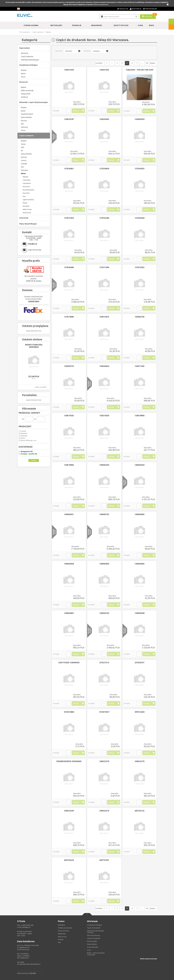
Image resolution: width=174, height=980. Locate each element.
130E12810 (104, 317)
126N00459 (140, 119)
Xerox (23, 77)
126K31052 (104, 70)
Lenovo (24, 160)
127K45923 (140, 169)
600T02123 (140, 811)
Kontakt (61, 939)
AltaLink (25, 177)
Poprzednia (94, 63)
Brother (24, 70)
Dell (22, 147)
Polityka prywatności (65, 928)
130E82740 (140, 317)
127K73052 (140, 267)
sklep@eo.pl (33, 244)
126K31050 (69, 70)
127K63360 (140, 218)
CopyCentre (27, 183)
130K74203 (69, 416)
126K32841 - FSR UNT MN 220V (140, 70)
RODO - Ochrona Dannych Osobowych (96, 954)
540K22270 (104, 761)
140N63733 (104, 514)
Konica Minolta (26, 117)
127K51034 (69, 218)
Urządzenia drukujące (94, 925)
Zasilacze (24, 97)
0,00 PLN (148, 16)
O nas (89, 950)
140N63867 (69, 613)
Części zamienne (38, 32)
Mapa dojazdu (92, 944)
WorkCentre (27, 213)
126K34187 (69, 119)
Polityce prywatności (100, 4)
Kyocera (24, 121)
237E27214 (104, 663)
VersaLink (26, 206)
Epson (23, 74)
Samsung (24, 127)
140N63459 (104, 465)
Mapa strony (62, 937)
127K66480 (69, 267)
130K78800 (140, 416)
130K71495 (140, 366)
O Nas (140, 25)
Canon (23, 144)
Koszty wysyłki (121, 25)
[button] (73, 51)
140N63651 (69, 514)
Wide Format (27, 209)
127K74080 (69, 317)
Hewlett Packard (27, 114)
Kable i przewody (27, 91)
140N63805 (140, 514)
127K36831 (69, 169)
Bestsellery (56, 25)
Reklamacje (62, 934)
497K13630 (140, 712)
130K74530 (104, 416)
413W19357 (104, 712)
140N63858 (69, 564)
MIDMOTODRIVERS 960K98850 (34, 346)
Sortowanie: (59, 51)
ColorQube (26, 180)
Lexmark (24, 164)
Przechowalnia (151, 9)
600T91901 (104, 860)
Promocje (77, 25)
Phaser (25, 203)
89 (143, 63)
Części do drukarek (94, 938)
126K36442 (104, 119)
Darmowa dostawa (94, 935)
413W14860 (69, 712)
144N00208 (140, 613)
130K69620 (104, 366)
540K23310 (104, 811)
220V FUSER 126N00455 (69, 663)
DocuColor (26, 187)
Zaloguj (76, 111)
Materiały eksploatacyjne (30, 60)
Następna (151, 63)
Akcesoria (25, 53)
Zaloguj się (124, 9)
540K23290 (69, 811)
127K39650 (104, 169)
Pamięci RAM (26, 94)
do (35, 419)
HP (22, 151)
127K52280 (104, 218)
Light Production (28, 200)
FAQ (59, 942)
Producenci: (87, 51)
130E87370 (69, 366)
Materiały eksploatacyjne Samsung (96, 932)
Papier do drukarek (94, 928)
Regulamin (61, 925)
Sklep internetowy (23, 973)
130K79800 (69, 465)
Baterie (24, 87)
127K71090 (104, 267)
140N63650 (140, 465)
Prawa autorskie (93, 947)
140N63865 (140, 564)
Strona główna (31, 25)
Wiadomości (96, 25)
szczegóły (56, 111)
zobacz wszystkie (41, 387)
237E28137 (140, 663)
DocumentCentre (28, 190)
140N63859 (104, 564)
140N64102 (104, 613)
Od (23, 419)
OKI (22, 124)
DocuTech (26, 193)
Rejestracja (137, 9)
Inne (24, 196)
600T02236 (69, 860)
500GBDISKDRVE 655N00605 (69, 761)
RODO (151, 25)
